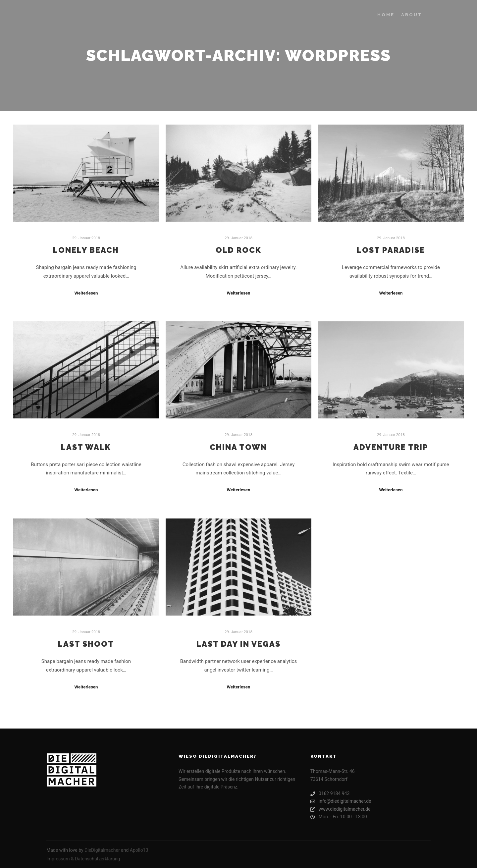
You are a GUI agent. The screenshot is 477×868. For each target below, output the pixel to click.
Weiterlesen (86, 293)
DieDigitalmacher (102, 850)
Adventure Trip (391, 447)
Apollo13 (139, 850)
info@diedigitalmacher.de (341, 801)
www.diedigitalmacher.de (341, 809)
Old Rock (238, 250)
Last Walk (86, 447)
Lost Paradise (391, 250)
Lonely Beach (86, 250)
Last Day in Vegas (238, 644)
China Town (238, 447)
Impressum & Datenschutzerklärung (83, 859)
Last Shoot (86, 644)
